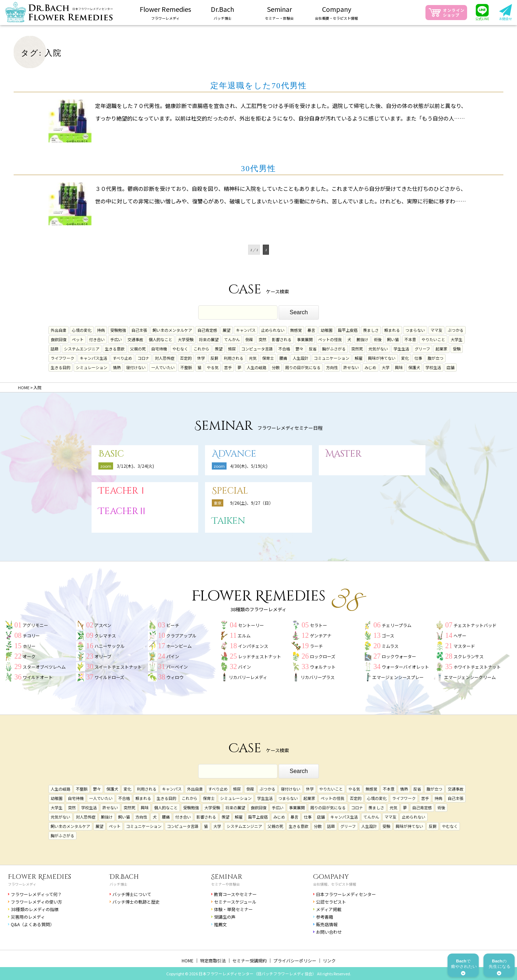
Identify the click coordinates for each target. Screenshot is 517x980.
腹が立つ (436, 358)
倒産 (249, 339)
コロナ (143, 358)
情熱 (117, 367)
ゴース (388, 635)
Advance (234, 454)
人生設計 (301, 358)
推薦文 (220, 924)
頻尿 (232, 349)
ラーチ (316, 646)
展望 (227, 330)
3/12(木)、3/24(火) (135, 466)
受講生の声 (225, 917)
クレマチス (105, 635)
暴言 (311, 330)
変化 (405, 358)
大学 (386, 367)
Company (331, 877)
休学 (201, 358)
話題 (55, 349)
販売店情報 (327, 924)
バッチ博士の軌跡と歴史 (136, 902)
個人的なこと (160, 339)
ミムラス (390, 646)
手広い (116, 339)
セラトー (318, 625)
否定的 (186, 358)
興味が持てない (382, 358)
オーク (29, 656)
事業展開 (305, 339)
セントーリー (251, 625)
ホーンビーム (179, 646)
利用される (234, 358)
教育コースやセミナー (235, 894)
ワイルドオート (38, 677)
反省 (313, 349)
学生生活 (401, 349)
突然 (262, 339)
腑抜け (362, 339)
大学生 (457, 339)
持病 (101, 330)
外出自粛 (59, 330)
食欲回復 (59, 339)
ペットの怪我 (330, 339)
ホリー (29, 646)
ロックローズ (323, 656)
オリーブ (103, 656)
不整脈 (186, 367)
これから (201, 349)
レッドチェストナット (260, 656)
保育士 (268, 358)
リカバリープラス (318, 677)
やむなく (180, 349)
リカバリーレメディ (248, 677)
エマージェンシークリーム (470, 677)
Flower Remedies (39, 877)
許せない (351, 367)
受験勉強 (118, 330)
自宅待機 (159, 349)
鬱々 (299, 349)
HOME (188, 960)
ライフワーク (62, 358)
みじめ (370, 367)
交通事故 (135, 339)
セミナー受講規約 (250, 960)
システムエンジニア (82, 349)
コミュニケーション (332, 358)
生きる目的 (60, 367)
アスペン (103, 625)
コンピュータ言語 (257, 349)
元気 (253, 358)
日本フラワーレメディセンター (346, 894)
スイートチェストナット (118, 667)
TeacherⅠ (123, 491)
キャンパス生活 (94, 358)
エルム (244, 635)
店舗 (451, 367)
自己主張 (139, 330)
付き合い (97, 339)
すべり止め (122, 358)
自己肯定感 (207, 330)
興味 (399, 367)
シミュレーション (92, 367)
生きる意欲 (115, 349)
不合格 (284, 349)
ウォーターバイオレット (405, 667)
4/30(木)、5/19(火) (249, 466)
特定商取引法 (213, 960)
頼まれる (392, 330)
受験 (457, 349)
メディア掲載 (329, 909)
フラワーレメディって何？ (36, 894)
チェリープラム (397, 625)
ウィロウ (175, 677)
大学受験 (186, 339)
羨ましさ (371, 330)
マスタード (464, 646)
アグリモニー (35, 625)
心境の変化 (82, 330)
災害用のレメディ (28, 917)
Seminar (227, 877)
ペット (78, 339)
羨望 (219, 349)
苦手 (228, 367)
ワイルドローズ (109, 677)
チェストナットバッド (475, 625)
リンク (329, 960)
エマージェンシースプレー (398, 677)
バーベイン (177, 667)
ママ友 (436, 330)
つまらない (415, 330)
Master (344, 454)
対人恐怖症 (165, 358)
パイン (173, 656)
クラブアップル (181, 635)
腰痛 (283, 358)
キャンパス (246, 330)
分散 (276, 367)
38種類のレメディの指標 (35, 909)
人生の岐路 (257, 367)
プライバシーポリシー (295, 960)
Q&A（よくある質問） (32, 924)
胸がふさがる (334, 349)
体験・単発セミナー (233, 909)
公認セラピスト (331, 902)
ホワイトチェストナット (477, 667)
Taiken (229, 521)
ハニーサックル (110, 646)
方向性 (332, 367)
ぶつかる (456, 330)
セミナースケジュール (235, 902)
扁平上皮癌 (348, 330)
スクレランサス (469, 656)
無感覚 (296, 330)
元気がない (378, 349)
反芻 (214, 358)
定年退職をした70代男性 (259, 86)
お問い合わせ (329, 932)
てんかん (232, 339)
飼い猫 (393, 339)
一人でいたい (163, 367)
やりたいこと (433, 339)
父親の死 (138, 349)
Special (230, 491)
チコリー (31, 635)
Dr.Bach (124, 877)
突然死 (357, 349)
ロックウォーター (399, 656)
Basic (111, 454)
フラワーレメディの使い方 (36, 902)
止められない (273, 330)
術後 (378, 339)
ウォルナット (323, 667)
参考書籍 (325, 917)
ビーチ (173, 625)
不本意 (410, 339)
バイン (244, 667)
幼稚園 (327, 330)
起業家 (441, 349)
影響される (282, 339)
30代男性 (258, 168)
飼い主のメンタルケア (172, 330)
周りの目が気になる (303, 367)
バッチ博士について (132, 894)
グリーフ (422, 349)
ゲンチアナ (321, 635)
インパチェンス (253, 646)
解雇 (359, 358)
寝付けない (136, 367)
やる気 (213, 367)
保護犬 (414, 367)
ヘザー (460, 635)
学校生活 (433, 367)
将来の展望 (209, 339)
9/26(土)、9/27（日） (252, 503)
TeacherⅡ (123, 511)
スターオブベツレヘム (44, 667)
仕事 (418, 358)
